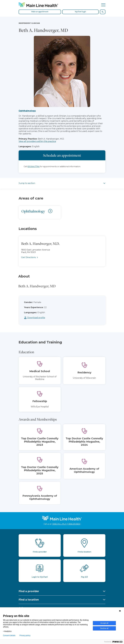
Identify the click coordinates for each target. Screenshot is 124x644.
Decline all (104, 628)
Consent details (9, 635)
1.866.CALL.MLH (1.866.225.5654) (66, 524)
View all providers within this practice (37, 141)
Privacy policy (25, 635)
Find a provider (29, 591)
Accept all (104, 623)
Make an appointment (40, 12)
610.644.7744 (33, 167)
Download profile (40, 318)
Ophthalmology (27, 111)
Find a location (29, 600)
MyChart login (80, 12)
